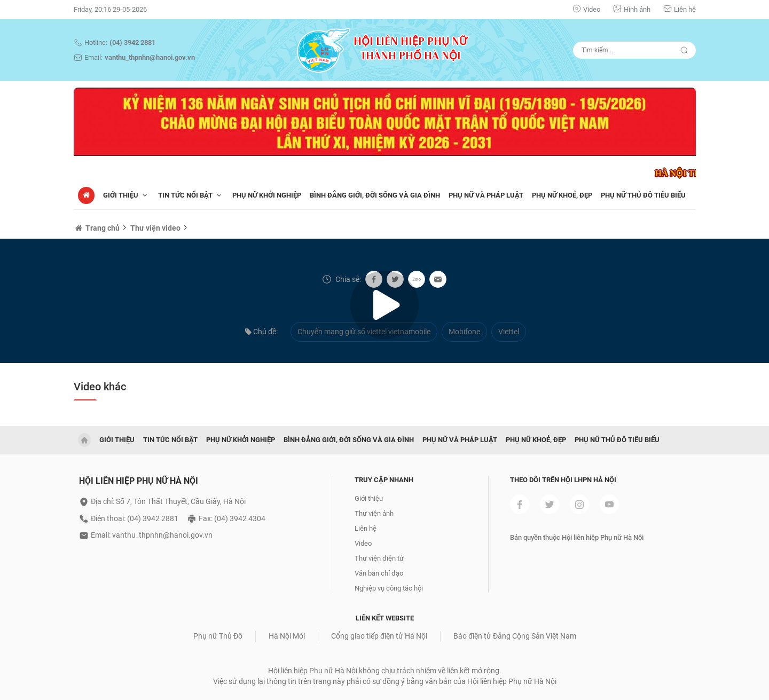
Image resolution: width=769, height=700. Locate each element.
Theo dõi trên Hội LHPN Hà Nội (563, 480)
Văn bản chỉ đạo (379, 573)
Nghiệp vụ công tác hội (389, 588)
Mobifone (464, 332)
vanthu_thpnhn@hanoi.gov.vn (150, 57)
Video (592, 9)
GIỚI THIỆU (117, 440)
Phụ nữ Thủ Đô (218, 636)
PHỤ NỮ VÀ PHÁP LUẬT (486, 195)
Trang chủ (97, 228)
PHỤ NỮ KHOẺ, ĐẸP (562, 195)
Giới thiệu (126, 195)
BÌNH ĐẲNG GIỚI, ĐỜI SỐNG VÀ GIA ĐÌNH (375, 195)
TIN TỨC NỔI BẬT (191, 195)
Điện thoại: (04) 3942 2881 (135, 518)
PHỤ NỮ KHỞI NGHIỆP (267, 195)
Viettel (509, 332)
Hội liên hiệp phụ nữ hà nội (139, 481)
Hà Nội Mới (287, 636)
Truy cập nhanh (384, 480)
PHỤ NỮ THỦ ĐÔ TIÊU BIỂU (643, 195)
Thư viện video (155, 228)
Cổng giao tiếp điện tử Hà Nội (379, 636)
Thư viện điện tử (379, 558)
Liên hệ (685, 9)
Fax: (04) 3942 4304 (232, 518)
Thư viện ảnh (374, 513)
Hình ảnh (637, 9)
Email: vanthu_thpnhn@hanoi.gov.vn (152, 535)
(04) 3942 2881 (132, 42)
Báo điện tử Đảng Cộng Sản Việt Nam (515, 636)
